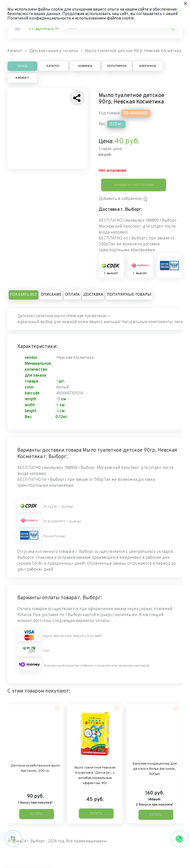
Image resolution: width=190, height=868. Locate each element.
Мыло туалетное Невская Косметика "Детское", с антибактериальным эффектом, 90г (95, 775)
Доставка (93, 295)
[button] (123, 199)
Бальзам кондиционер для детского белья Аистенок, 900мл (155, 769)
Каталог (53, 66)
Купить (36, 814)
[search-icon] (173, 28)
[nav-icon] (17, 28)
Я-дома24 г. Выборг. (26, 841)
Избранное (148, 66)
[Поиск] (121, 28)
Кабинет (22, 78)
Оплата (72, 295)
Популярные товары (129, 295)
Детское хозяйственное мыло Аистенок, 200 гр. (35, 768)
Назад (22, 66)
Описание (51, 295)
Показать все (24, 295)
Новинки (85, 66)
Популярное (117, 66)
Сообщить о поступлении (134, 185)
